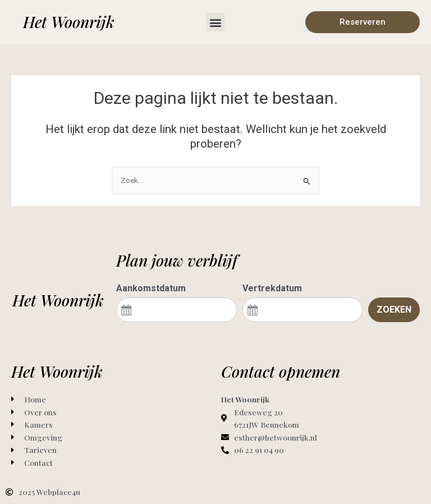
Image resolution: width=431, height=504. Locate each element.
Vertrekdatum (272, 288)
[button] (215, 22)
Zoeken (394, 310)
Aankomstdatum (151, 288)
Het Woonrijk (69, 22)
